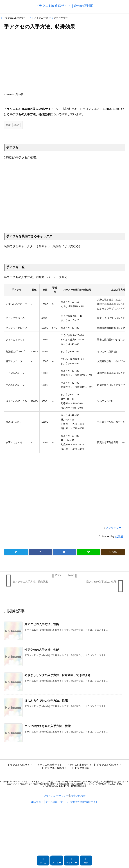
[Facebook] (40, 552)
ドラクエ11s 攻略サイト (16, 18)
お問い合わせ (78, 796)
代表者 (119, 536)
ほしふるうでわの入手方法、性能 (46, 701)
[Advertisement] (64, 63)
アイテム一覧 (41, 18)
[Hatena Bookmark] (64, 552)
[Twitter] (16, 552)
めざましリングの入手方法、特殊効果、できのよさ (58, 675)
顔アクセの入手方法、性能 (42, 624)
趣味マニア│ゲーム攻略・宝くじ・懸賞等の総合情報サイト (64, 802)
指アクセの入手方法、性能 (42, 650)
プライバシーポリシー (56, 796)
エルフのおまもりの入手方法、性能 (47, 726)
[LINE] (89, 552)
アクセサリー (61, 18)
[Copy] (113, 552)
